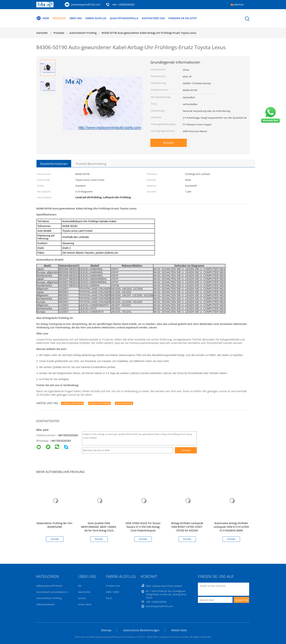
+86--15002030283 (123, 4)
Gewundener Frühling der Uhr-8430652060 (55, 525)
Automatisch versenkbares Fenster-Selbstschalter (64, 592)
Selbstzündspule (45, 604)
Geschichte (84, 592)
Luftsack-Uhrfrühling (72, 403)
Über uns (76, 18)
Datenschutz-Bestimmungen (141, 630)
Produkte (59, 18)
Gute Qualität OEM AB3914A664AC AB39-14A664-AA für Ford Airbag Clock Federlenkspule (99, 529)
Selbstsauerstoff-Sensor (49, 586)
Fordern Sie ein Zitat (183, 18)
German (239, 4)
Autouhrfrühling (124, 403)
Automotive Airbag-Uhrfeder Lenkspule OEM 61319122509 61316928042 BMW (231, 527)
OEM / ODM (113, 592)
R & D (109, 598)
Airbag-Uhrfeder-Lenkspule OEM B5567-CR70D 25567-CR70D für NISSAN (187, 527)
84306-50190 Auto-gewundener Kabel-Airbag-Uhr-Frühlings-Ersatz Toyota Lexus (149, 33)
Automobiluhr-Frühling (49, 598)
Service (82, 598)
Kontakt (169, 143)
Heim (43, 18)
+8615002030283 (68, 435)
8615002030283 (61, 441)
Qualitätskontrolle (124, 18)
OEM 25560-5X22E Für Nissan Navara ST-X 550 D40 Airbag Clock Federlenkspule (143, 527)
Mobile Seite (179, 630)
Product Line (113, 586)
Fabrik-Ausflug (96, 18)
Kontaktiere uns (153, 18)
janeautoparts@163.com (86, 4)
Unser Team (85, 604)
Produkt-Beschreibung (91, 164)
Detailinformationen (54, 164)
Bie (80, 586)
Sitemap (106, 630)
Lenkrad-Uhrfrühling (99, 403)
